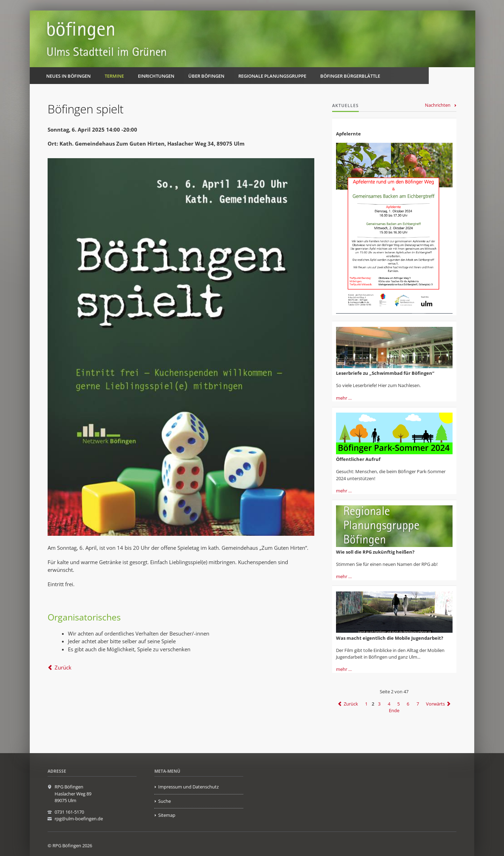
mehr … (344, 398)
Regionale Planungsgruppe (272, 76)
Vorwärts (435, 704)
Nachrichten (438, 105)
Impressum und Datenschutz (188, 787)
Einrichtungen (156, 76)
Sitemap (167, 815)
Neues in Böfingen (68, 76)
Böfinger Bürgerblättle (350, 76)
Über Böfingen (206, 76)
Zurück (63, 667)
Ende (394, 711)
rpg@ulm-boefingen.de (79, 819)
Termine (114, 76)
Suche (164, 801)
